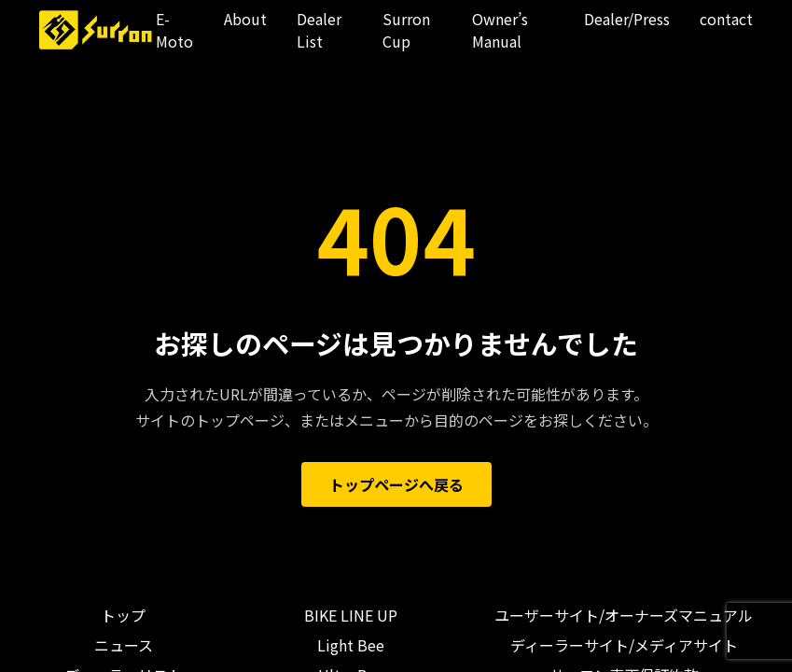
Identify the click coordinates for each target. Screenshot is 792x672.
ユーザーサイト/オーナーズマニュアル (624, 615)
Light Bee (351, 645)
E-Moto (174, 30)
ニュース (124, 645)
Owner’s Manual (500, 30)
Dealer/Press (627, 19)
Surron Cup (406, 30)
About (245, 19)
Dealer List (319, 30)
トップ (123, 615)
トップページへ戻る (396, 484)
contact (726, 19)
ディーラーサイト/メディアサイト (624, 645)
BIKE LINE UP (351, 615)
